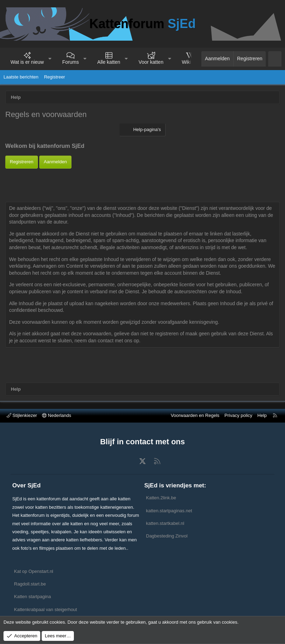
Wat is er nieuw (27, 62)
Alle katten (109, 62)
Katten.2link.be (161, 498)
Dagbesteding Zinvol (167, 536)
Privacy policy (238, 415)
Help (262, 415)
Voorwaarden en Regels (195, 415)
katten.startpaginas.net (169, 511)
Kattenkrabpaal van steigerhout (46, 609)
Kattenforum (142, 24)
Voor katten (151, 62)
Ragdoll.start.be (30, 584)
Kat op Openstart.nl (34, 571)
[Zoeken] (275, 59)
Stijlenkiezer (22, 415)
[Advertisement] (142, 184)
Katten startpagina (33, 597)
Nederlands (57, 415)
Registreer (55, 77)
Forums (71, 62)
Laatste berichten (21, 77)
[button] (50, 59)
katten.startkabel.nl (165, 523)
